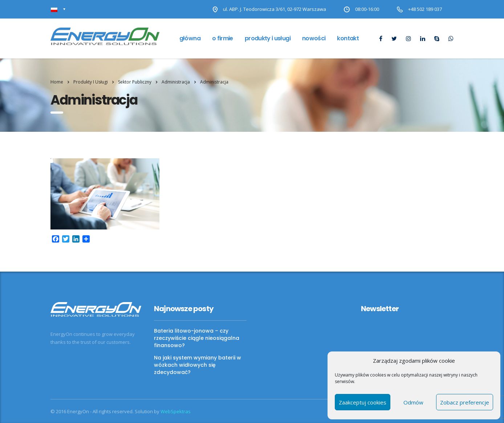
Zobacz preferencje (465, 402)
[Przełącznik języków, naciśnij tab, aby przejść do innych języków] (58, 9)
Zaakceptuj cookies (363, 402)
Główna (190, 38)
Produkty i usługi (268, 38)
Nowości (314, 38)
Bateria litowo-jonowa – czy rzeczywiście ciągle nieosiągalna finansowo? (197, 338)
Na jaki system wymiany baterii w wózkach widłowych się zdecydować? (198, 365)
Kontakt (348, 38)
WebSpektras (176, 411)
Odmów (413, 402)
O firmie (223, 38)
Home (57, 82)
